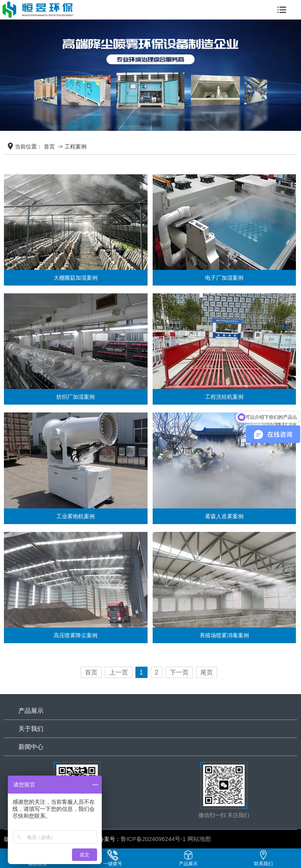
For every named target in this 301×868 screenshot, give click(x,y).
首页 (49, 146)
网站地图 (199, 839)
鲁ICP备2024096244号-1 (153, 839)
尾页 (207, 672)
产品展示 (31, 711)
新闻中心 (31, 747)
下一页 (179, 672)
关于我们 (31, 729)
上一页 (119, 672)
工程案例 (76, 146)
